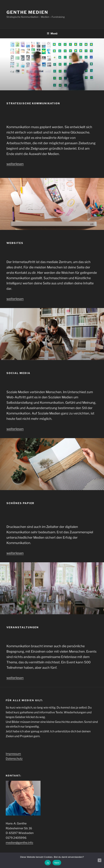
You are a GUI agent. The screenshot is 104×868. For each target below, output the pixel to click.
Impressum (13, 754)
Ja (48, 863)
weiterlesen (15, 164)
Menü (52, 33)
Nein (57, 863)
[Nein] (100, 860)
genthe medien (27, 12)
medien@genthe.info (19, 843)
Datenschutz (14, 759)
